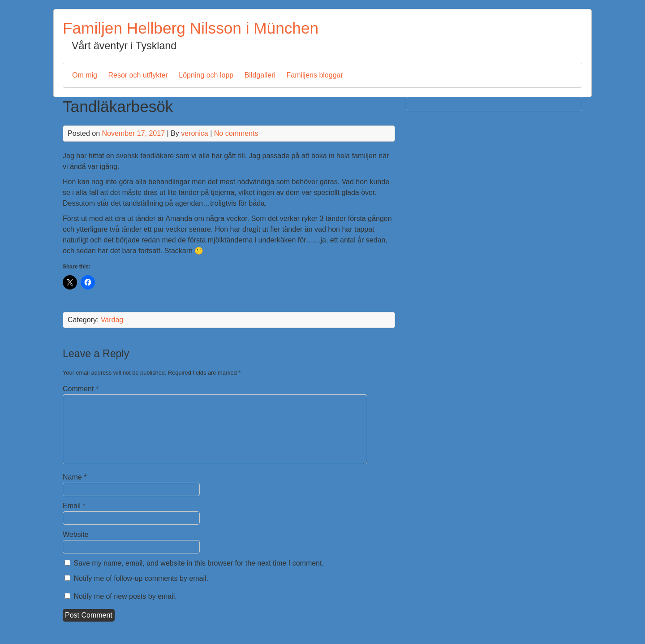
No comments (236, 133)
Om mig (85, 75)
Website (76, 534)
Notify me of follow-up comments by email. (141, 578)
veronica (194, 133)
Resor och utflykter (138, 75)
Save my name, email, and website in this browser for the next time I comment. (198, 563)
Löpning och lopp (206, 75)
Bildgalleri (260, 75)
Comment (81, 389)
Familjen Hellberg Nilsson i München (191, 28)
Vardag (112, 320)
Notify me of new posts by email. (125, 596)
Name (75, 477)
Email (74, 506)
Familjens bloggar (314, 75)
